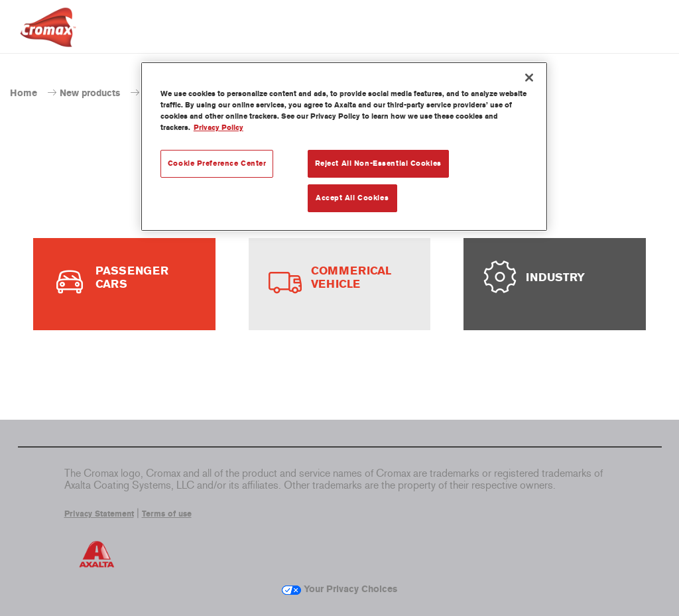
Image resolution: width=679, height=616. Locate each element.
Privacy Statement (99, 514)
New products (90, 93)
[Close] (529, 78)
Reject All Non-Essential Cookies (378, 163)
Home (24, 93)
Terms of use (167, 514)
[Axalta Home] (48, 37)
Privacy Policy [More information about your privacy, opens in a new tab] (218, 127)
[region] (344, 147)
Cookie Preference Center (217, 163)
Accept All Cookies (352, 198)
